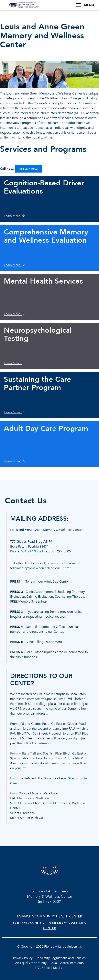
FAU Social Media (49, 968)
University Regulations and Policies (60, 958)
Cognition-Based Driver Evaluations (44, 187)
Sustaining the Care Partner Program (37, 383)
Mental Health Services (43, 281)
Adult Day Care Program (46, 428)
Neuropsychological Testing (38, 334)
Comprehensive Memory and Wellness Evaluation (46, 236)
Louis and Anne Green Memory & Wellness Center (49, 926)
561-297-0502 (29, 169)
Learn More (14, 216)
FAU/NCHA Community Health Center (49, 916)
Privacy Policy (23, 958)
